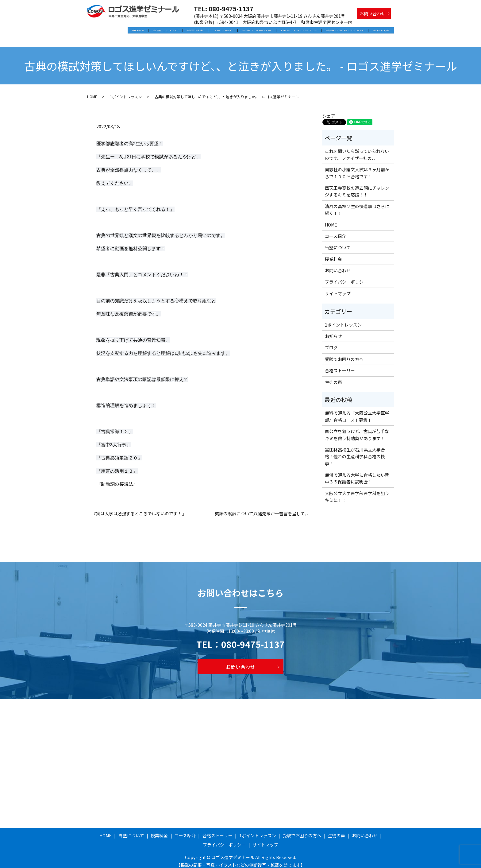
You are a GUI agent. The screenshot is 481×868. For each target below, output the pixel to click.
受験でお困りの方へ (347, 32)
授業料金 (204, 32)
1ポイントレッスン (302, 32)
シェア (329, 110)
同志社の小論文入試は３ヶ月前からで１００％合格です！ (357, 168)
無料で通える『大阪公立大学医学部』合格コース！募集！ (357, 411)
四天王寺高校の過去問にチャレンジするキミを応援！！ (357, 186)
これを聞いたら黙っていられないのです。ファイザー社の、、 (357, 149)
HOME (149, 32)
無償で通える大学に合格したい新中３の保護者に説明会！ (357, 473)
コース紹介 (230, 32)
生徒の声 (382, 32)
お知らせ (333, 331)
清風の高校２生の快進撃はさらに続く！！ (357, 204)
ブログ (331, 342)
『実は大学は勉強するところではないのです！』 (139, 508)
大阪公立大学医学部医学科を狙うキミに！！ (357, 491)
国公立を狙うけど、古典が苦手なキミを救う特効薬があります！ (357, 429)
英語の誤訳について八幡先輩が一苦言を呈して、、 (263, 508)
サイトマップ (338, 288)
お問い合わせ (372, 14)
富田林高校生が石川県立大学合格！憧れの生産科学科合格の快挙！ (355, 451)
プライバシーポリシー (346, 277)
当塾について (175, 32)
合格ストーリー (262, 32)
